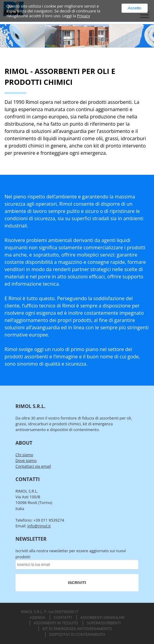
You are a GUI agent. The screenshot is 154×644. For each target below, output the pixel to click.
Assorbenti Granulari (102, 617)
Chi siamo (24, 455)
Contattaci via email (33, 466)
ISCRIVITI (77, 583)
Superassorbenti (104, 623)
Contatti (63, 617)
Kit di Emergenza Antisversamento (77, 629)
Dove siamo (26, 460)
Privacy (84, 16)
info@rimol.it (39, 526)
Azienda (37, 617)
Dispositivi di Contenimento (77, 634)
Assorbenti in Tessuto (56, 623)
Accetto (135, 8)
